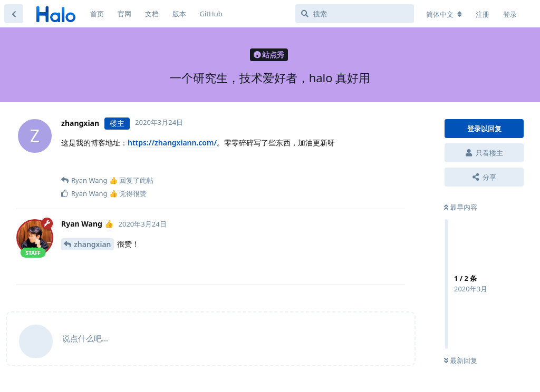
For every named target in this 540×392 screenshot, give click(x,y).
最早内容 (461, 207)
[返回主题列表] (14, 14)
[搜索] (355, 14)
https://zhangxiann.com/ (172, 143)
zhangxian (93, 244)
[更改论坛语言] (444, 14)
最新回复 (461, 360)
